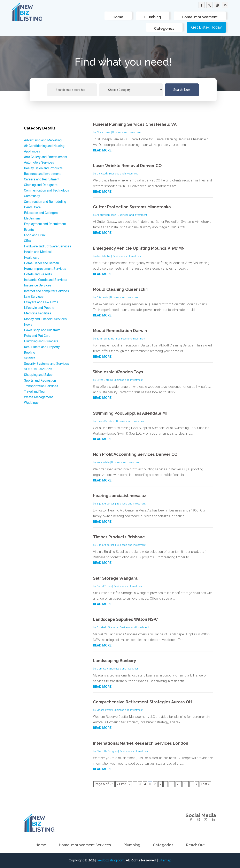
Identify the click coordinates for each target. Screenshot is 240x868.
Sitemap (165, 860)
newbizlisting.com (111, 860)
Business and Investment (127, 132)
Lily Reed (102, 174)
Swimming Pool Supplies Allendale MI (130, 413)
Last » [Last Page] (205, 784)
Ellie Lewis (102, 297)
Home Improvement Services (85, 845)
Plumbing (153, 17)
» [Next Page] (197, 784)
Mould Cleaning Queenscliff (121, 289)
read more (102, 150)
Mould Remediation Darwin (120, 331)
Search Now (182, 90)
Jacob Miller (104, 256)
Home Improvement (200, 17)
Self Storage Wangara (115, 578)
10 (172, 784)
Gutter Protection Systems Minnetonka (132, 207)
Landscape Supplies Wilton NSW (125, 619)
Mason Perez (104, 710)
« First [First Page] (121, 784)
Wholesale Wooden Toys (118, 372)
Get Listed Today (206, 27)
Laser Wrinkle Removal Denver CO (127, 166)
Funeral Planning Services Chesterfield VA (135, 124)
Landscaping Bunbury (115, 661)
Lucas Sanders (105, 421)
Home (118, 17)
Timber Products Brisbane (119, 537)
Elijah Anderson (106, 504)
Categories (164, 28)
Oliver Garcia (104, 380)
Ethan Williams (105, 339)
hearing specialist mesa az (119, 496)
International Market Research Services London (141, 743)
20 (179, 784)
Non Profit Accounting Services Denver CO (135, 454)
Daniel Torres (104, 586)
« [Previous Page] (130, 784)
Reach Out (195, 845)
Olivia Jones (103, 132)
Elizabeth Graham (107, 627)
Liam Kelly (102, 669)
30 (186, 784)
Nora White (103, 462)
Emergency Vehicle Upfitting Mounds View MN (139, 248)
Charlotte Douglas (107, 751)
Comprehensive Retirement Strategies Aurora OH (142, 702)
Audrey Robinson (106, 215)
